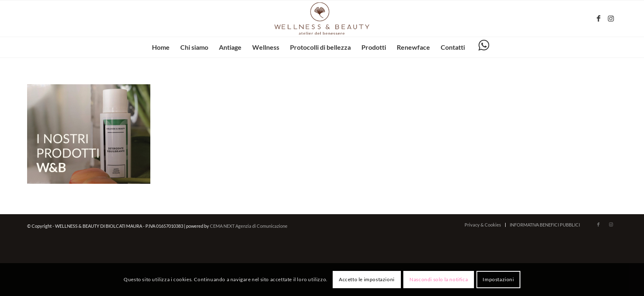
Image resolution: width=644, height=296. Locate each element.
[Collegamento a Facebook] (598, 18)
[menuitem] (161, 47)
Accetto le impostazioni (367, 279)
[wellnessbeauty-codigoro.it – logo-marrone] (322, 18)
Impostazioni (498, 279)
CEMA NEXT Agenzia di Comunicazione (249, 226)
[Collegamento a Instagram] (611, 18)
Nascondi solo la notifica (439, 279)
